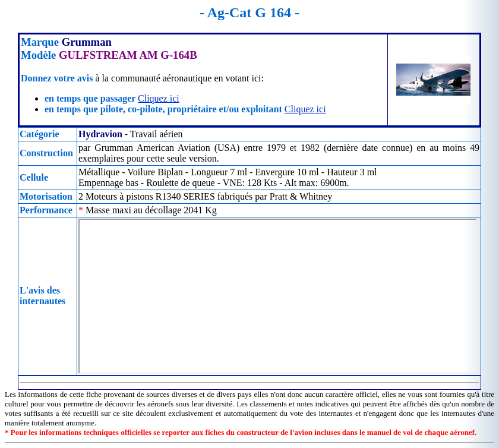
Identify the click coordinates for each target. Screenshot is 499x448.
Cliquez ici (159, 98)
